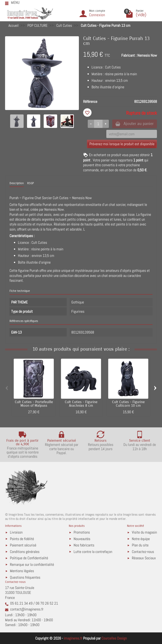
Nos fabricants (84, 545)
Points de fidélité (22, 539)
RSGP (30, 183)
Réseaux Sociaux (144, 558)
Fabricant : (129, 55)
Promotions (82, 532)
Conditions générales (25, 552)
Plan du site (140, 545)
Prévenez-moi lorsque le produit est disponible (122, 144)
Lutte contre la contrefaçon (93, 552)
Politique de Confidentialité (29, 558)
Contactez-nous (143, 552)
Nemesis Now (147, 55)
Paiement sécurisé (23, 545)
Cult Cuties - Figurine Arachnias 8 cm (81, 404)
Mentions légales (22, 571)
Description (17, 183)
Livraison (16, 532)
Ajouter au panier (134, 124)
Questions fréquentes (25, 577)
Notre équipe (141, 539)
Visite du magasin (144, 532)
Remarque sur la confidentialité (32, 564)
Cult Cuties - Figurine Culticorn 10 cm (128, 404)
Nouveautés (82, 539)
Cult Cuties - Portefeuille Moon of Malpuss (34, 404)
